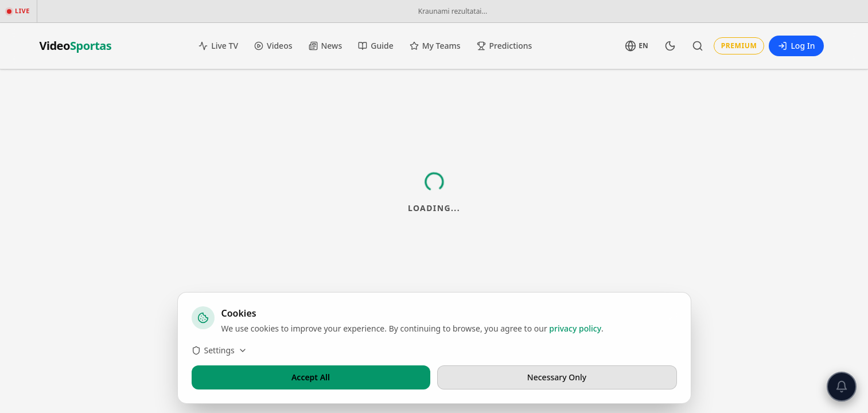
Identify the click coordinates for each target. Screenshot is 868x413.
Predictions (505, 46)
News (326, 46)
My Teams (435, 46)
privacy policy (575, 328)
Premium (739, 46)
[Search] (698, 46)
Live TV (218, 46)
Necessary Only (557, 377)
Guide (375, 46)
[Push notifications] (842, 387)
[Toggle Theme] (670, 46)
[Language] (636, 46)
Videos (273, 46)
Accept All (311, 377)
